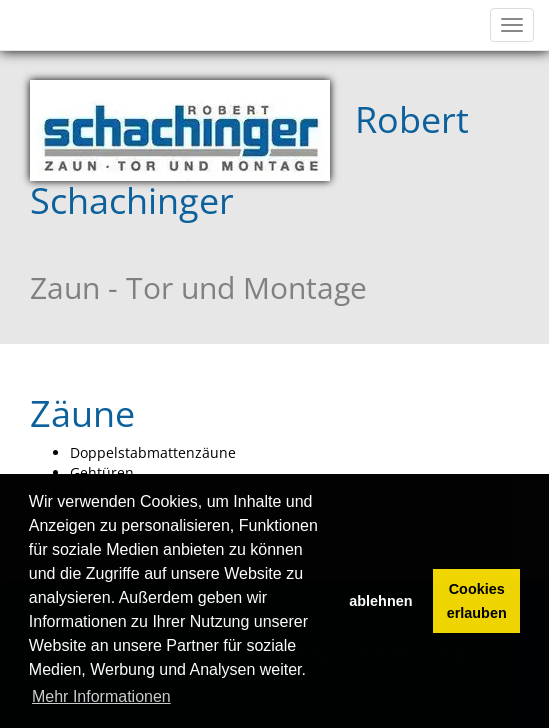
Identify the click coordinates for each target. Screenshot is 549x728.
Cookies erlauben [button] (477, 601)
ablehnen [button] (380, 601)
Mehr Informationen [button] (101, 696)
